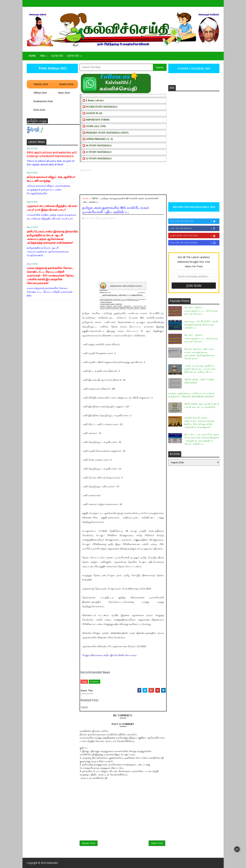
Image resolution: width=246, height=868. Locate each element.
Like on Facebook (195, 228)
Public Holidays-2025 (52, 68)
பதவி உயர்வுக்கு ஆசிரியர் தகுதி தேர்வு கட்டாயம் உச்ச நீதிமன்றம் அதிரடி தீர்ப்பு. (200, 369)
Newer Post (89, 843)
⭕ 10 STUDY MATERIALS (97, 146)
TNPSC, (113, 218)
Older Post (157, 843)
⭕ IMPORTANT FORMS (96, 120)
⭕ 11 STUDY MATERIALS (97, 152)
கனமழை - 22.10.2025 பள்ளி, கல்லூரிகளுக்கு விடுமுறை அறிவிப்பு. (202, 325)
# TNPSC (95, 682)
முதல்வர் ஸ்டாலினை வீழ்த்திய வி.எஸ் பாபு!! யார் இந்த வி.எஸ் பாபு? (52, 208)
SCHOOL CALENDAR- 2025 (194, 68)
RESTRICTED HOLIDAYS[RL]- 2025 (194, 207)
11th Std (57, 56)
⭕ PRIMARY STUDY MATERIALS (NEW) (105, 133)
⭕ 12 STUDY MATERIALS (97, 159)
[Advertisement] (123, 183)
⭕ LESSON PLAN (92, 113)
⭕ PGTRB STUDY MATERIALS (100, 107)
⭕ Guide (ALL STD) (94, 126)
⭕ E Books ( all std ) (93, 101)
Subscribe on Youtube (195, 236)
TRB (42, 56)
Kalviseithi (52, 863)
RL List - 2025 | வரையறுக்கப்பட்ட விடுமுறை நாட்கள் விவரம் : (201, 311)
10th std (73, 56)
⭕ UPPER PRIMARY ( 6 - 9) (98, 139)
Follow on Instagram (195, 243)
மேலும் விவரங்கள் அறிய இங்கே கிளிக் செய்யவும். (110, 655)
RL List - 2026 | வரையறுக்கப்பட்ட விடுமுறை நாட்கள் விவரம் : (201, 338)
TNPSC (95, 198)
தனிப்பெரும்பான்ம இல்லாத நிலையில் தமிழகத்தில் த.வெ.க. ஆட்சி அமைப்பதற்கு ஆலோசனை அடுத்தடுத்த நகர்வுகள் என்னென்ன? (52, 237)
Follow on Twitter (195, 221)
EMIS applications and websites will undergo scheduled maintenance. (52, 154)
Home (32, 56)
